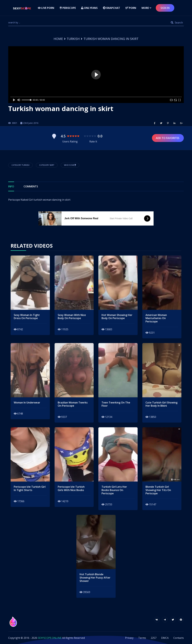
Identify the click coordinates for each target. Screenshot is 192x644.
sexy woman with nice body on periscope (72, 317)
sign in (165, 8)
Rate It (93, 141)
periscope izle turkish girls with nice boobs (71, 488)
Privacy (129, 638)
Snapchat (111, 8)
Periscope (68, 8)
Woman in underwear (27, 403)
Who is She (70, 165)
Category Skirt (47, 165)
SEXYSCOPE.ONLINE (50, 638)
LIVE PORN (46, 8)
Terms (142, 638)
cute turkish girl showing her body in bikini (161, 404)
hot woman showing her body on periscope (117, 317)
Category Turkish (20, 165)
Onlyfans (89, 8)
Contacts (179, 638)
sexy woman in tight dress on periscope (27, 317)
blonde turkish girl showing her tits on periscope (158, 490)
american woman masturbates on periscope (156, 318)
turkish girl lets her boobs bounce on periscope (114, 490)
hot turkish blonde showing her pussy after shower (95, 578)
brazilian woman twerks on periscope (73, 404)
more (145, 8)
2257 (154, 638)
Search (177, 23)
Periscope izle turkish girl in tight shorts (30, 488)
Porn (131, 8)
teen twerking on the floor (116, 404)
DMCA (165, 638)
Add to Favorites (168, 138)
